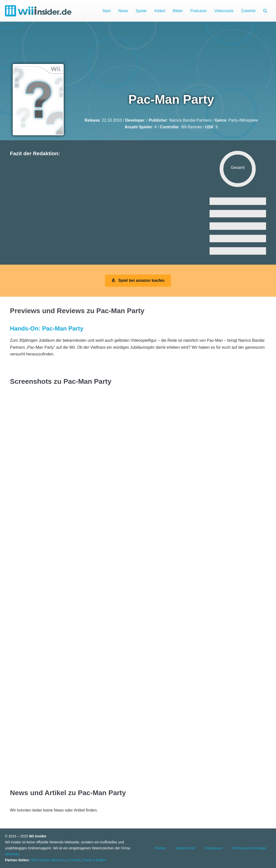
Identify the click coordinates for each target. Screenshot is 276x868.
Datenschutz (186, 848)
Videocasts (224, 11)
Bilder (178, 11)
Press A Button (95, 860)
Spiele (141, 11)
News (123, 11)
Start (107, 11)
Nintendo (12, 854)
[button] (265, 11)
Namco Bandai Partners (190, 120)
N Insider (74, 860)
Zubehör (248, 11)
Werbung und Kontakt (249, 848)
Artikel (160, 11)
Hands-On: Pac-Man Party (47, 328)
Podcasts (199, 11)
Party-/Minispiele (243, 120)
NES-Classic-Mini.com (48, 860)
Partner (160, 848)
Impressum (214, 848)
